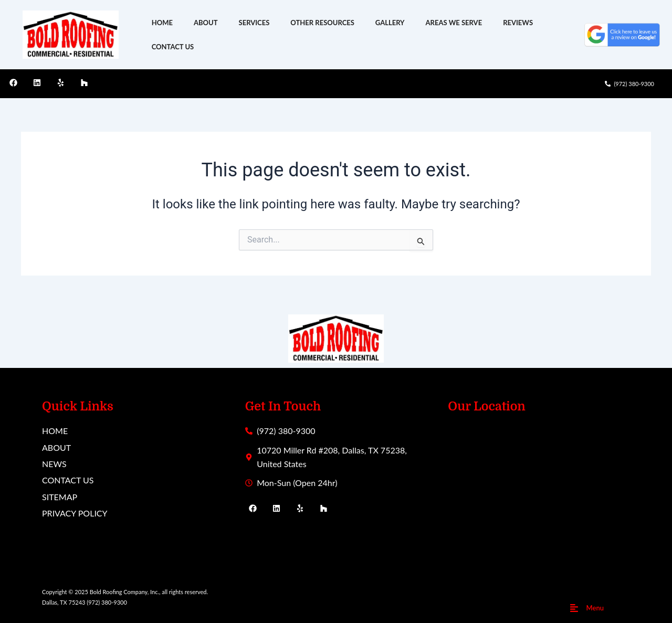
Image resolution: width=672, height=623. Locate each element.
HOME (162, 23)
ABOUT (206, 23)
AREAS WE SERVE (454, 23)
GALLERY (390, 23)
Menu (595, 608)
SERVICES (254, 23)
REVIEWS (518, 23)
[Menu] (574, 608)
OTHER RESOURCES (322, 23)
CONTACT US (173, 47)
